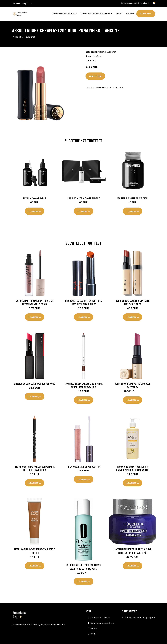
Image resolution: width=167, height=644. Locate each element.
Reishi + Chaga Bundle (34, 198)
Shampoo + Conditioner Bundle (83, 198)
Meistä (94, 628)
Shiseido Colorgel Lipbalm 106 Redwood (34, 384)
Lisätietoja (95, 76)
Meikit (18, 37)
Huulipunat (30, 37)
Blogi (119, 14)
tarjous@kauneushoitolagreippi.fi (135, 3)
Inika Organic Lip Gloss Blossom (84, 466)
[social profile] (31, 3)
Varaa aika (146, 14)
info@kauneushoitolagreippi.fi (140, 618)
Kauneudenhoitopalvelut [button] (95, 14)
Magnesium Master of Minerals (133, 198)
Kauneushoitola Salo (64, 14)
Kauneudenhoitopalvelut (102, 623)
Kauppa (130, 14)
